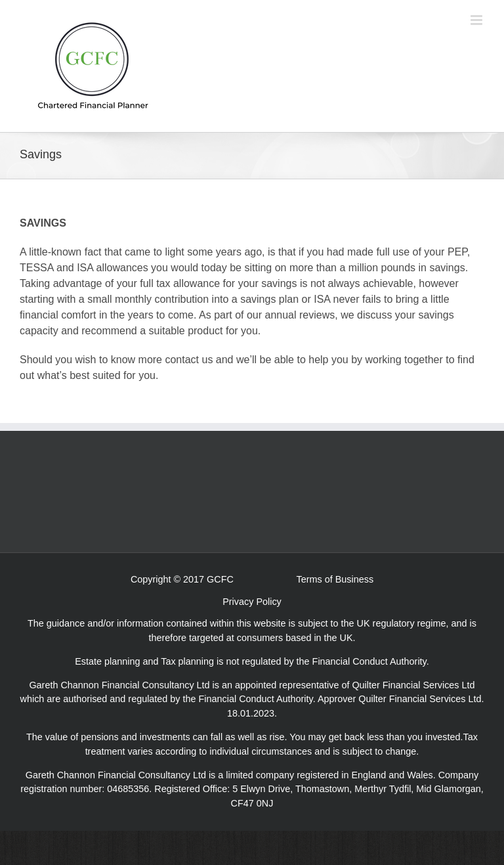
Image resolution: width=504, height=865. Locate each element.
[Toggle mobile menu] (477, 20)
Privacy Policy (252, 602)
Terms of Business (335, 579)
